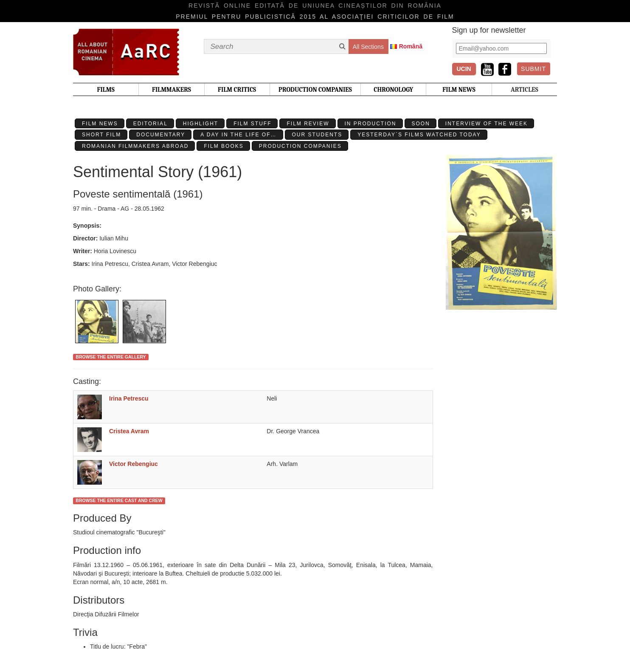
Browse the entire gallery (111, 357)
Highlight (201, 124)
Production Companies (300, 146)
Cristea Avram (129, 431)
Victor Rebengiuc (134, 464)
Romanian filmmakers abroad (135, 146)
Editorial (150, 124)
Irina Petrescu (129, 398)
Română (411, 46)
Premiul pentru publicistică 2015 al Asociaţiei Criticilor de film (315, 17)
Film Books (224, 146)
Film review (308, 124)
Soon (421, 124)
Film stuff (252, 124)
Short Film (101, 135)
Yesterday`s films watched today (419, 135)
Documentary (161, 135)
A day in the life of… (238, 135)
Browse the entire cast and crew (119, 500)
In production (371, 124)
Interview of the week (487, 124)
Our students (317, 135)
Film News (100, 124)
